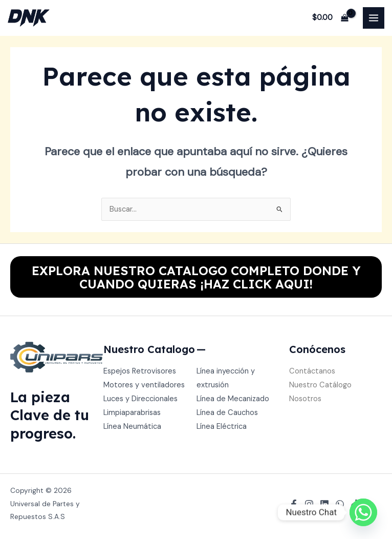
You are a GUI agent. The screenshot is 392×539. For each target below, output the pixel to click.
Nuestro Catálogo (320, 385)
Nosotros (305, 399)
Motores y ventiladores (144, 385)
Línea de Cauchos (227, 413)
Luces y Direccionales (140, 399)
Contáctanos (312, 371)
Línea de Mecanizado (233, 399)
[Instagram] (309, 504)
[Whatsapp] (363, 512)
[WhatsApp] (340, 504)
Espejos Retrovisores (140, 371)
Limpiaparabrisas (132, 413)
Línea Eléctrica (222, 427)
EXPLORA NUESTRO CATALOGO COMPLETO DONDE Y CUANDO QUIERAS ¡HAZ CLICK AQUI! (196, 277)
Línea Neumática (132, 427)
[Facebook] (294, 504)
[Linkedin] (324, 504)
